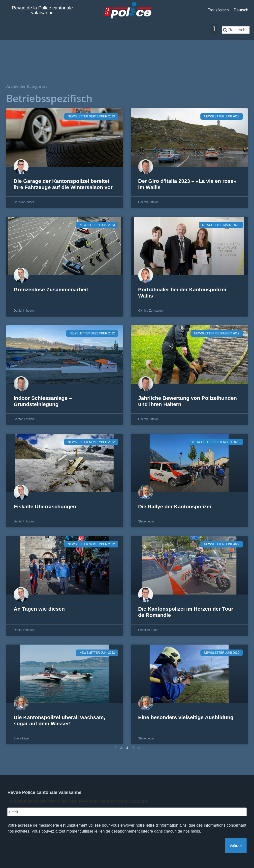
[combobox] (236, 30)
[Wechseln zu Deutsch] (241, 10)
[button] (214, 29)
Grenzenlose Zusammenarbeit (51, 289)
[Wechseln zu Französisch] (218, 10)
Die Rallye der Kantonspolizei (175, 506)
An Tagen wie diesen (39, 609)
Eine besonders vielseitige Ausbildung (186, 717)
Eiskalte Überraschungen (45, 506)
